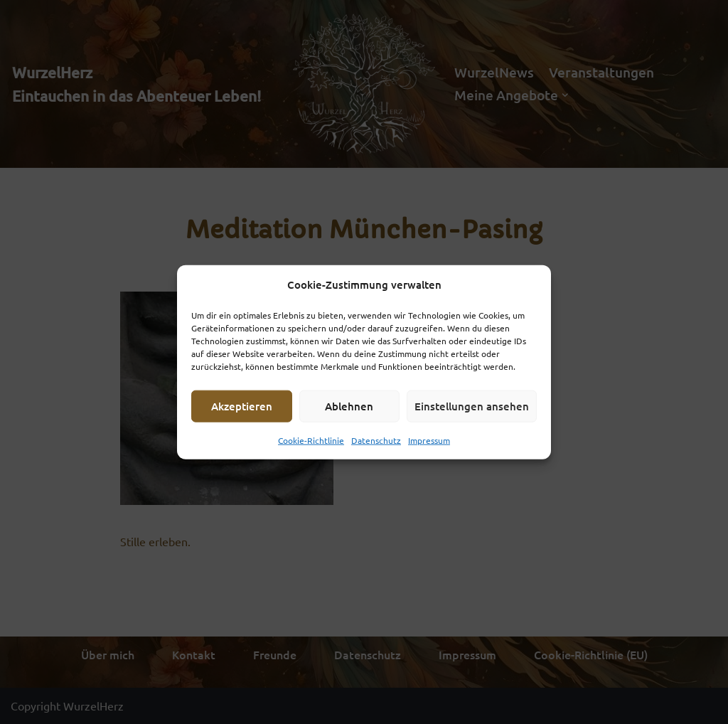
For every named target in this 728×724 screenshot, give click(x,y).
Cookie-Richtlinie (311, 440)
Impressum (429, 440)
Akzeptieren (242, 406)
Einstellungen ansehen (472, 406)
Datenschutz (376, 440)
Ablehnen (349, 406)
